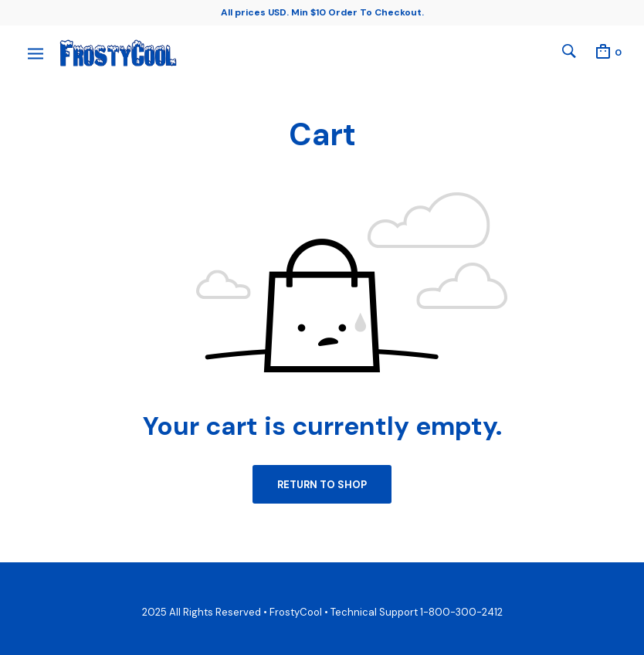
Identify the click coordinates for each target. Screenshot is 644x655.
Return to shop (322, 485)
